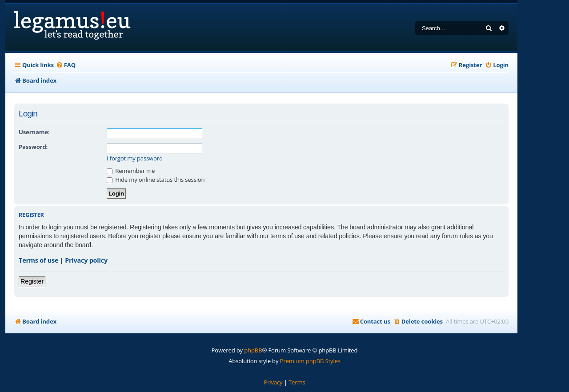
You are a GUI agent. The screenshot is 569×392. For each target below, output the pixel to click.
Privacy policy (86, 260)
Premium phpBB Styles (310, 361)
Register (32, 281)
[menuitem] (66, 65)
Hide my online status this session (156, 180)
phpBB (253, 350)
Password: (33, 147)
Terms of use (38, 260)
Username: (34, 132)
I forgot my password (135, 158)
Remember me (131, 171)
